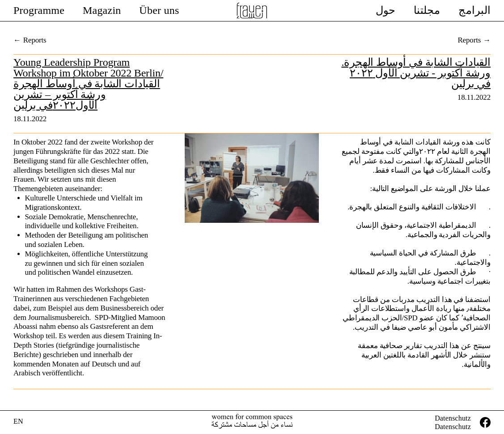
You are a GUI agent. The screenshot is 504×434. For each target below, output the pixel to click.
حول (386, 10)
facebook (485, 422)
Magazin (102, 10)
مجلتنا (427, 10)
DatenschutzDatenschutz (453, 422)
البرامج (474, 10)
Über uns (159, 10)
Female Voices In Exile (252, 11)
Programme (39, 10)
